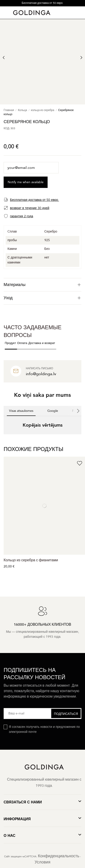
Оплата (22, 343)
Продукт (10, 343)
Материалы (42, 285)
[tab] (42, 285)
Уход (42, 298)
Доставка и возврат (42, 343)
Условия (42, 862)
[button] (4, 439)
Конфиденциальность (59, 856)
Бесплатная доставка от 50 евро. (42, 3)
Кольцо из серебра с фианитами (31, 560)
